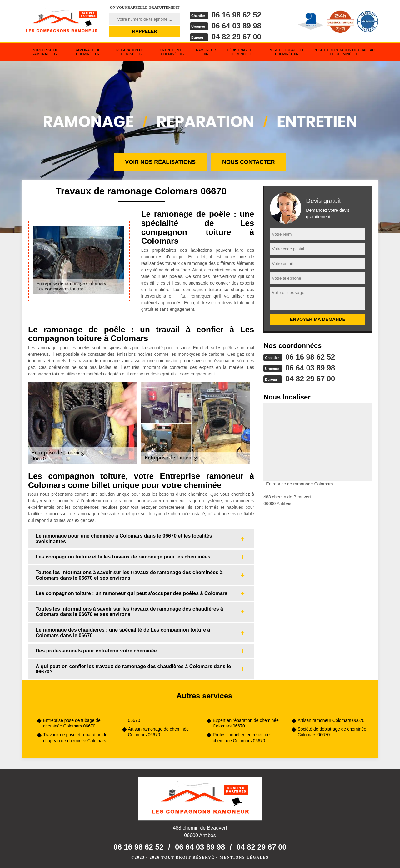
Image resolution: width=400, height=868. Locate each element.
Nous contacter (249, 162)
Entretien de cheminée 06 (172, 52)
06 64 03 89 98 (237, 26)
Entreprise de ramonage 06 (44, 52)
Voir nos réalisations (160, 162)
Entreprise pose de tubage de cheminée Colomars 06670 (72, 723)
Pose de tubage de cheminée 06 (286, 52)
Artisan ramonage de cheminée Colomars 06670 (159, 732)
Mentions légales (244, 857)
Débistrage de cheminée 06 (241, 52)
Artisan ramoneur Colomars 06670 (331, 720)
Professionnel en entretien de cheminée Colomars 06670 (241, 737)
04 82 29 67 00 (237, 37)
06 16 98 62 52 (237, 15)
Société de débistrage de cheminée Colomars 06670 (332, 732)
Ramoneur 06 (206, 52)
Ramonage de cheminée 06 (88, 52)
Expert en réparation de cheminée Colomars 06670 (246, 723)
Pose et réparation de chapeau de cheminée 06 (344, 52)
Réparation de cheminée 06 (130, 52)
